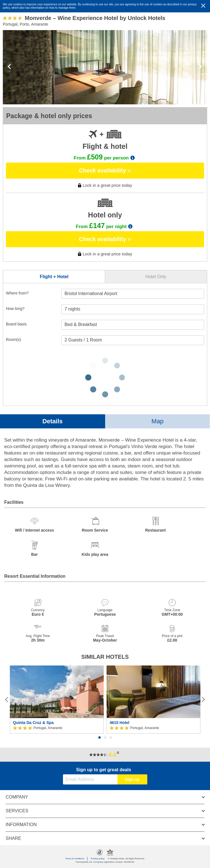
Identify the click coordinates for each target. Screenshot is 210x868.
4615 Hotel (119, 723)
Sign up (132, 779)
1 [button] (100, 738)
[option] (57, 700)
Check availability (105, 170)
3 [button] (111, 738)
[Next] (203, 700)
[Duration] (133, 309)
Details (53, 421)
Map (158, 421)
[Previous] (7, 700)
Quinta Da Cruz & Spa (33, 723)
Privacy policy (98, 859)
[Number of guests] (133, 340)
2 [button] (105, 738)
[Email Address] (90, 779)
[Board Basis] (133, 325)
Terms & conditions (75, 859)
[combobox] (133, 294)
